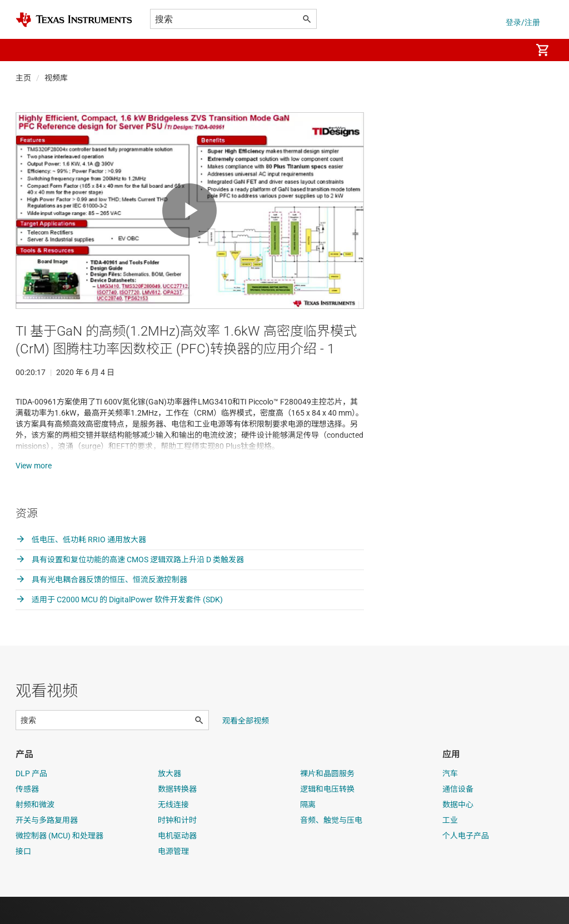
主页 (23, 78)
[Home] (74, 20)
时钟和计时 (177, 847)
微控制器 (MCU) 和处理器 (59, 863)
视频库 (56, 78)
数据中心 (458, 832)
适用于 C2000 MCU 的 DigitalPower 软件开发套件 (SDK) (119, 627)
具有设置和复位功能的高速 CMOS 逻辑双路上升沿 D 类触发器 (130, 587)
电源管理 (173, 878)
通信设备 (458, 816)
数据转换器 (177, 816)
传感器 (27, 816)
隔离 (308, 832)
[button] (27, 50)
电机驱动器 (177, 863)
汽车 (450, 801)
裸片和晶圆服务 (327, 801)
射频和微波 (35, 832)
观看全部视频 (246, 748)
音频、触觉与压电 (331, 847)
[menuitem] (511, 50)
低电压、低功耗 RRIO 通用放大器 (81, 567)
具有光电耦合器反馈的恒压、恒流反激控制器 (101, 607)
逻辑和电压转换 (327, 816)
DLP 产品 (31, 801)
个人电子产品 (466, 863)
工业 (450, 847)
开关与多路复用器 (47, 847)
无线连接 (173, 832)
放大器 (169, 801)
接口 (23, 878)
